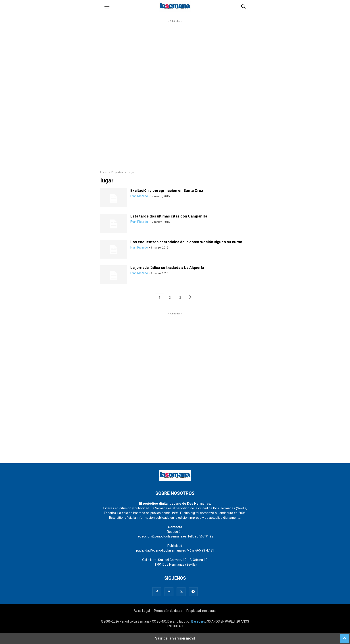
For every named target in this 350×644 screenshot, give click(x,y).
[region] (175, 97)
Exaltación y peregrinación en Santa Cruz (167, 190)
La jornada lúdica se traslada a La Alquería (167, 268)
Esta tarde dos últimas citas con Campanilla (169, 216)
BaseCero (198, 621)
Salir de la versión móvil (175, 638)
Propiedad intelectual (201, 611)
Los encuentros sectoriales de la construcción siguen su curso (186, 242)
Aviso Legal (142, 611)
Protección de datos (168, 611)
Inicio (104, 172)
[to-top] (344, 637)
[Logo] (175, 480)
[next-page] (190, 298)
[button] (107, 7)
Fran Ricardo (139, 196)
